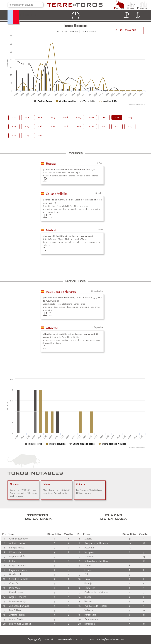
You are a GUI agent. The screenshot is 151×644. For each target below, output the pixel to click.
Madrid (51, 230)
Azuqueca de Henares (61, 292)
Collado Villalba (57, 194)
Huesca (51, 164)
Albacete (52, 328)
